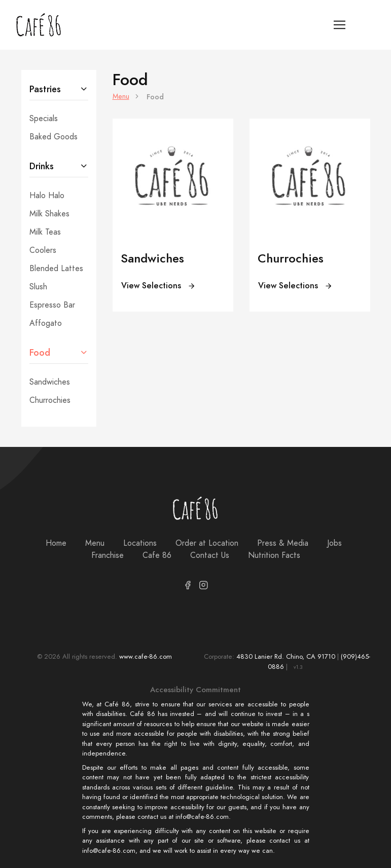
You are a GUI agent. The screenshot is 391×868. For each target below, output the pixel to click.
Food (40, 352)
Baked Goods (54, 137)
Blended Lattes (56, 269)
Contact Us (210, 555)
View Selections (158, 286)
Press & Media (283, 543)
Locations (140, 543)
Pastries (45, 89)
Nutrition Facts (274, 555)
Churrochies (50, 400)
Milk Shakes (49, 214)
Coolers (43, 250)
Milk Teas (45, 232)
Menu (121, 97)
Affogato (46, 323)
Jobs (334, 543)
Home (56, 543)
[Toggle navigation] (340, 25)
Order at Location (207, 543)
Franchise (108, 555)
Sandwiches (50, 382)
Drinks (42, 166)
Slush (38, 287)
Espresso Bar (52, 305)
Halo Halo (47, 196)
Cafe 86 (157, 555)
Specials (44, 119)
